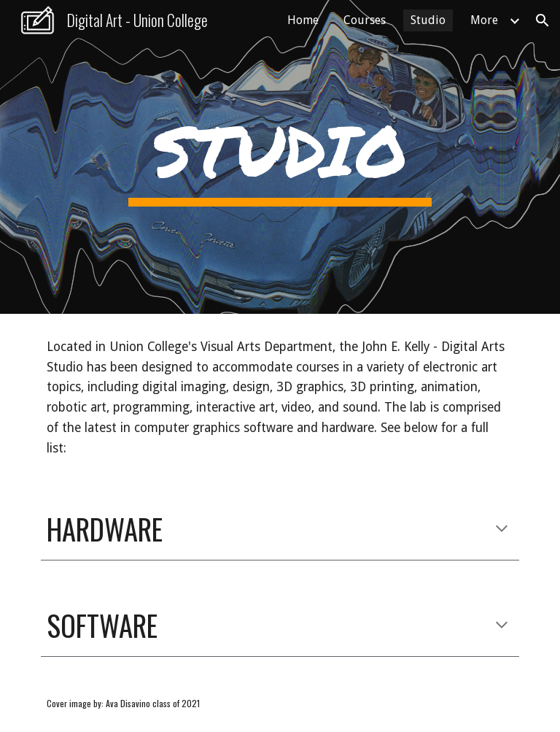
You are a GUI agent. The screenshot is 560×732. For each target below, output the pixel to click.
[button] (542, 20)
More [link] (484, 20)
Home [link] (303, 20)
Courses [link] (365, 20)
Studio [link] (428, 20)
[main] (280, 157)
